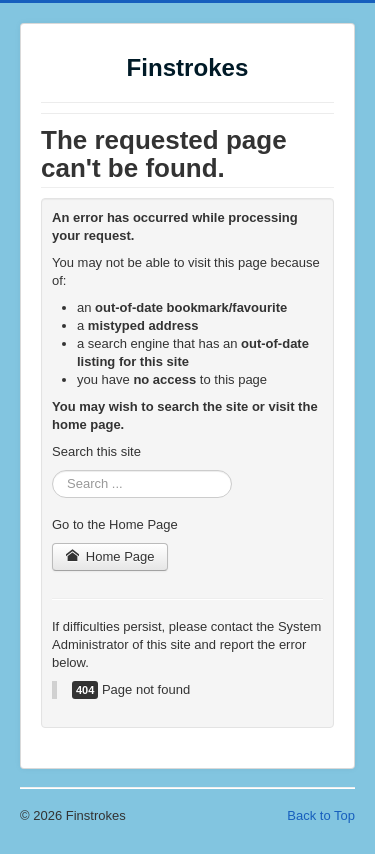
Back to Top (321, 815)
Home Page (110, 556)
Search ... (52, 470)
